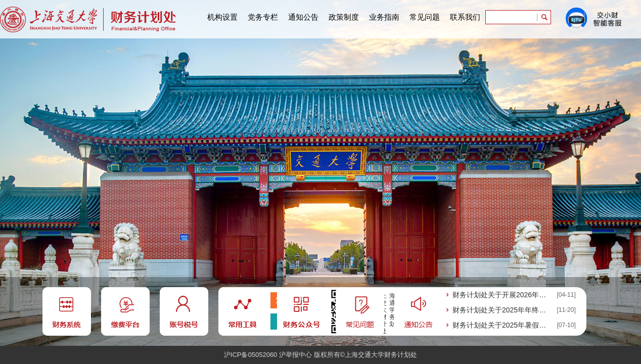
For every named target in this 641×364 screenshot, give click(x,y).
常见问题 (425, 17)
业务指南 (384, 17)
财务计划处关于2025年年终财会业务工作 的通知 (502, 310)
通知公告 (303, 17)
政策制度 (344, 17)
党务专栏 (263, 17)
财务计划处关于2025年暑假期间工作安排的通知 (502, 325)
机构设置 (222, 17)
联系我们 (465, 17)
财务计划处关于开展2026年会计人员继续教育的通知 (502, 295)
